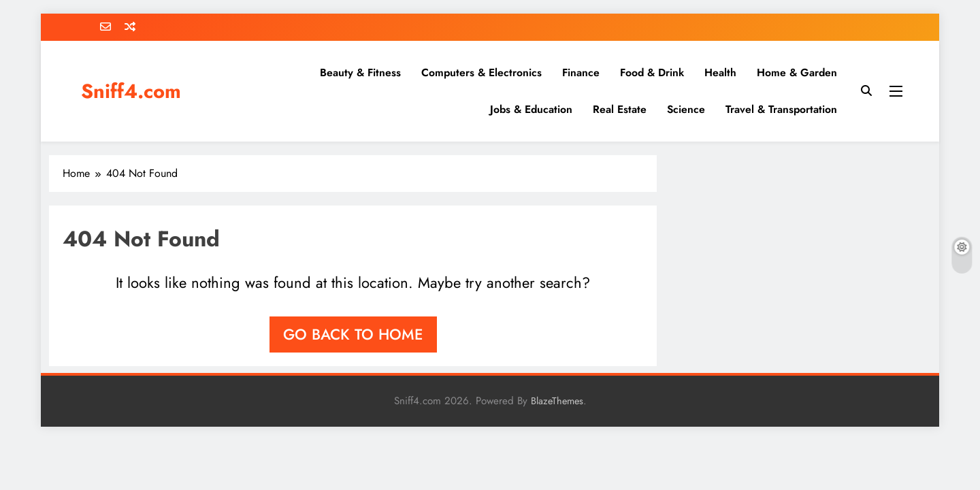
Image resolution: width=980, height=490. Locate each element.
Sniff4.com (131, 91)
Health (720, 72)
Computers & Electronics (481, 72)
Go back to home (353, 334)
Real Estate (620, 109)
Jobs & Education (531, 109)
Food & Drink (652, 72)
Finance (581, 72)
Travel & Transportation (781, 109)
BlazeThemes (557, 401)
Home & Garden (797, 72)
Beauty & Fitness (360, 72)
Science (686, 109)
